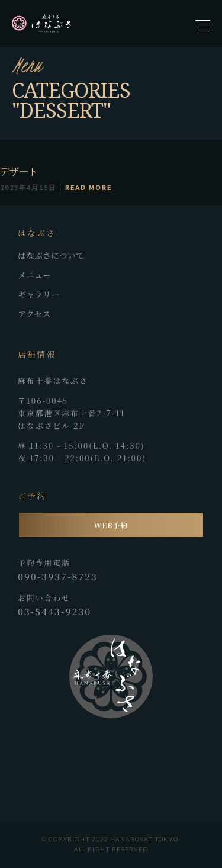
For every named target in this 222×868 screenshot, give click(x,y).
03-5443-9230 (54, 611)
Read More (89, 187)
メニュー (34, 275)
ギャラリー (38, 294)
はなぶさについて (51, 255)
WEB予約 (111, 525)
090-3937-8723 (58, 576)
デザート (19, 171)
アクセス (34, 314)
